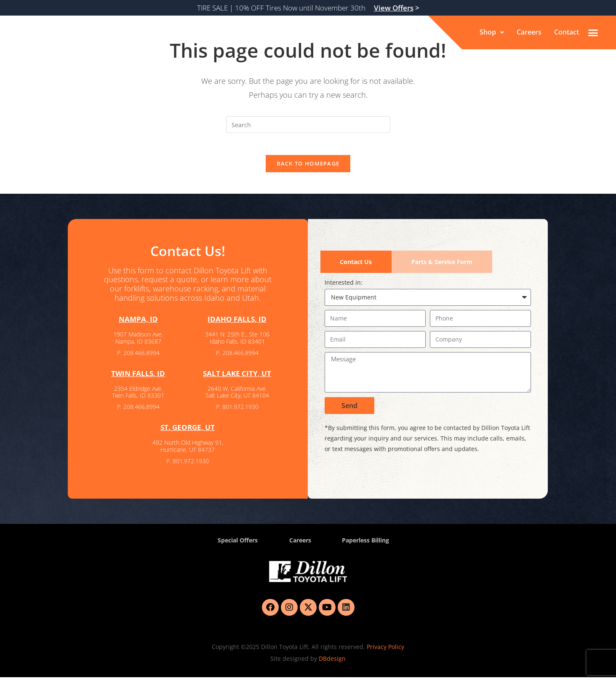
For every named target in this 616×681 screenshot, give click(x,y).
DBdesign (332, 662)
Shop (492, 32)
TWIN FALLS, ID (138, 377)
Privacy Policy (385, 650)
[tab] (356, 266)
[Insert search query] (308, 125)
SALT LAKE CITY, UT (237, 377)
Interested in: (344, 286)
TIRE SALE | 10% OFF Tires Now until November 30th (308, 8)
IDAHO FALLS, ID (237, 323)
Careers (529, 32)
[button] (492, 32)
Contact (567, 32)
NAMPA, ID (138, 323)
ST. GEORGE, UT (188, 431)
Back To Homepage (308, 167)
